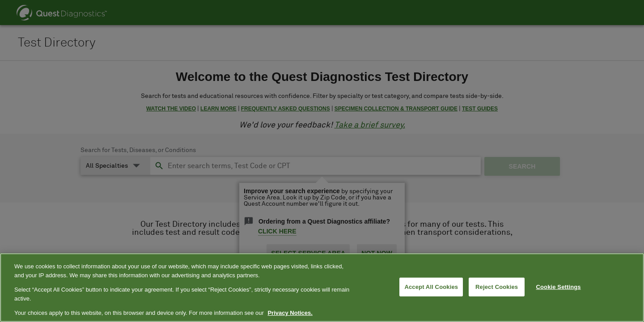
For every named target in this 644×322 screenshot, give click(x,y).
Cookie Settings (559, 287)
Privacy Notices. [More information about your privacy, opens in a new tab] (290, 313)
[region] (322, 288)
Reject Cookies (497, 287)
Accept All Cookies (431, 287)
